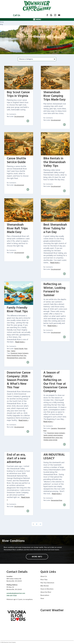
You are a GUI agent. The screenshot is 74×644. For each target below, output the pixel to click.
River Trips (44, 579)
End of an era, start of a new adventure (16, 458)
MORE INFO (37, 557)
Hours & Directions (47, 589)
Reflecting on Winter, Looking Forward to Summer (54, 290)
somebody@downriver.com (16, 593)
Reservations (45, 595)
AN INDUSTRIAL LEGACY (54, 457)
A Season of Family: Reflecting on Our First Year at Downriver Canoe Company (55, 382)
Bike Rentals (45, 586)
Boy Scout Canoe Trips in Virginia (18, 94)
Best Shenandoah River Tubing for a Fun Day (55, 228)
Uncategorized (19, 117)
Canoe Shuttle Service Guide (16, 160)
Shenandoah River (57, 500)
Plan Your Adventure (47, 583)
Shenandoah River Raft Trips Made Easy (17, 228)
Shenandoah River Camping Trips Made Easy (55, 96)
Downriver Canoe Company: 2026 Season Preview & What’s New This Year (19, 380)
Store (42, 598)
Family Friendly (19, 349)
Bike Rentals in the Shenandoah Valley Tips (55, 162)
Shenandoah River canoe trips (16, 358)
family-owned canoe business (53, 435)
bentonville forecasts (54, 633)
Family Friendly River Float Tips (17, 310)
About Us (44, 576)
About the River (46, 592)
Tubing (13, 351)
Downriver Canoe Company (20, 353)
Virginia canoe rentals (50, 440)
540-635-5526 (12, 595)
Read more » (55, 263)
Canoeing (54, 428)
